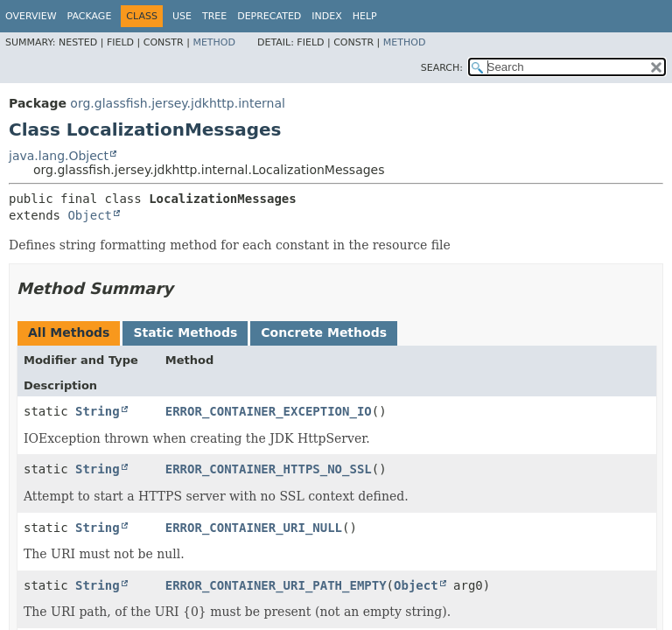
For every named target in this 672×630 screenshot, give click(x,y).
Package (90, 16)
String (98, 411)
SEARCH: (442, 68)
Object (90, 215)
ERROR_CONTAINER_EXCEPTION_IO (269, 411)
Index (326, 16)
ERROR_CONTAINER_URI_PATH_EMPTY (276, 585)
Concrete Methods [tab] (324, 332)
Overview (31, 16)
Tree (214, 16)
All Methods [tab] (69, 332)
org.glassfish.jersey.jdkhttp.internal (178, 103)
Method (214, 42)
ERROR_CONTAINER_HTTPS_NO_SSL (269, 469)
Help (365, 16)
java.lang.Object (59, 156)
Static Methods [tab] (185, 332)
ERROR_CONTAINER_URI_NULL (254, 528)
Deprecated (269, 16)
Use (182, 16)
